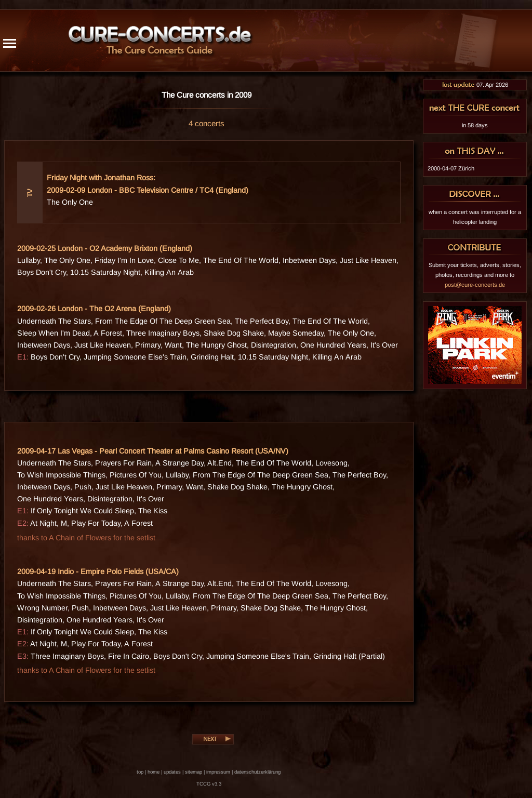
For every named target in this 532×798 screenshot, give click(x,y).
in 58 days (475, 125)
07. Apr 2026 (475, 85)
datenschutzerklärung (257, 772)
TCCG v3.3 (209, 784)
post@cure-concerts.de (475, 285)
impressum (218, 772)
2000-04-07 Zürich (451, 168)
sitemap (194, 772)
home (154, 772)
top (140, 772)
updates (172, 772)
